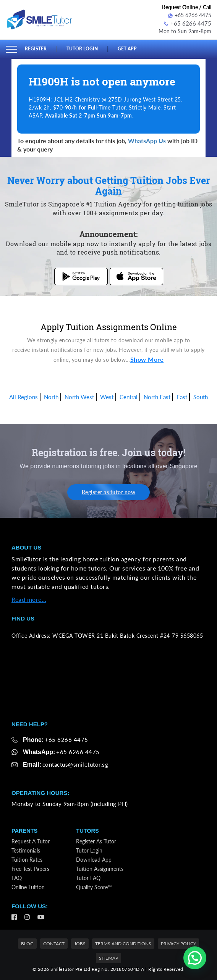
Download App (94, 859)
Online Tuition (28, 887)
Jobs (80, 943)
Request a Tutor (31, 841)
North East (157, 396)
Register (36, 48)
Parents (25, 830)
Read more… (29, 599)
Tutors (88, 830)
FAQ (17, 878)
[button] (195, 958)
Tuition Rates (27, 859)
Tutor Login (84, 48)
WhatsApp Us (147, 139)
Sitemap (108, 957)
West (107, 396)
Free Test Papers (30, 868)
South (201, 396)
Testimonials (26, 850)
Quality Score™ (94, 887)
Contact (54, 943)
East (182, 396)
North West (79, 396)
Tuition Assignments (100, 868)
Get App (131, 48)
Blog (27, 943)
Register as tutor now (109, 491)
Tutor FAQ (88, 878)
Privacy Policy (178, 943)
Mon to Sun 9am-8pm (185, 30)
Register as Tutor (96, 841)
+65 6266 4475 (190, 15)
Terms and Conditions (123, 943)
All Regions (23, 396)
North (51, 396)
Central (129, 396)
